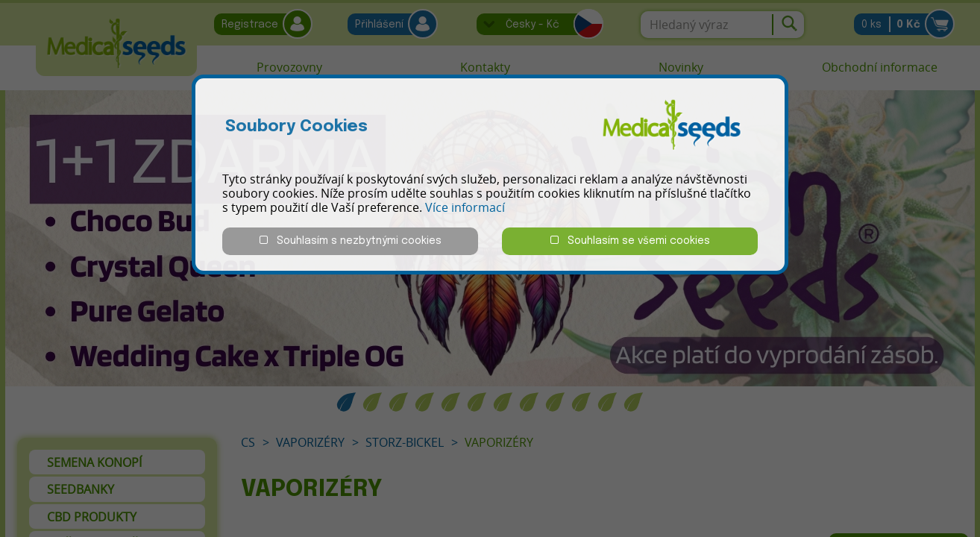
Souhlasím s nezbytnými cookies (351, 241)
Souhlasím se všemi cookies (630, 241)
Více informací (465, 207)
